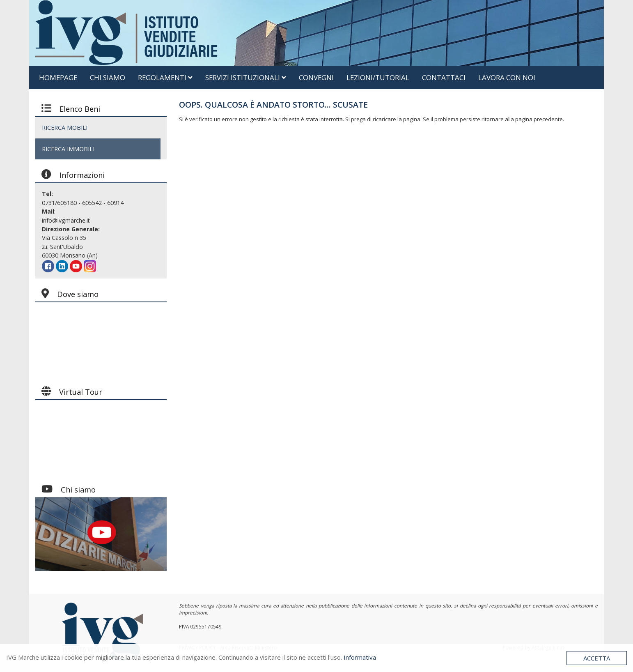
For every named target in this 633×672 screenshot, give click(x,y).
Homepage (58, 77)
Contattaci (444, 77)
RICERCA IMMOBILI (68, 149)
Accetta (597, 658)
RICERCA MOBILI (65, 128)
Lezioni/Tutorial (378, 77)
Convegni (316, 77)
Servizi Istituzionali (246, 77)
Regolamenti (165, 77)
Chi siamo (108, 77)
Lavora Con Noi (507, 77)
